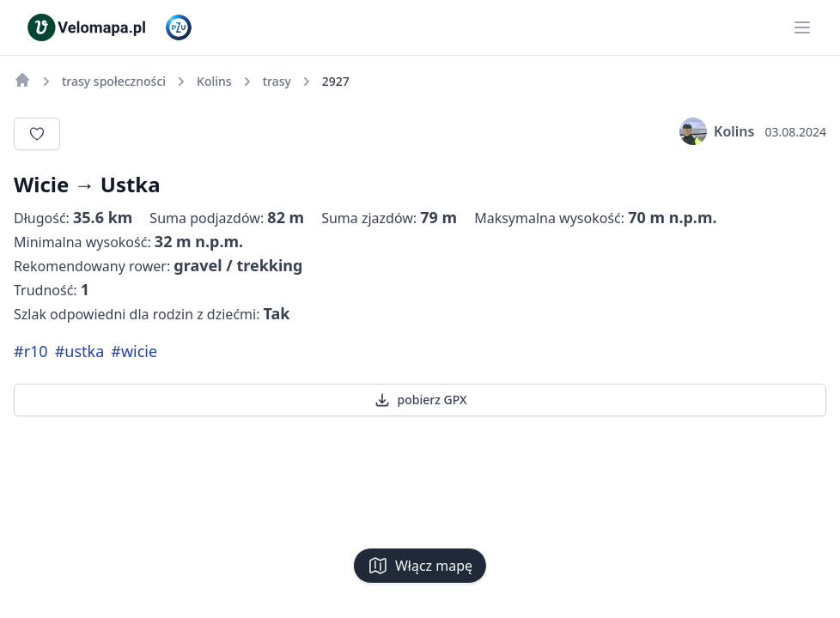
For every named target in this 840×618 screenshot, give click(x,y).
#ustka (80, 351)
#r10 (31, 351)
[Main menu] (802, 27)
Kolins (717, 131)
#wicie (134, 351)
